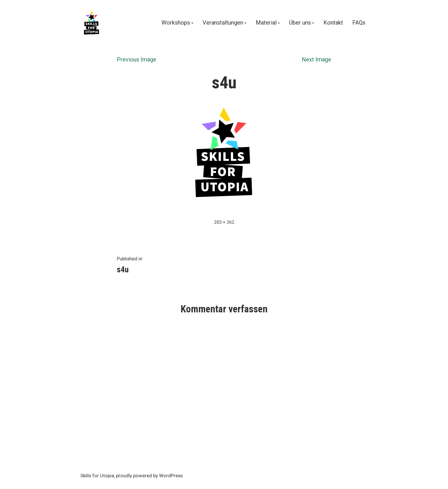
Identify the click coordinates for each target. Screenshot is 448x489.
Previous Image (137, 59)
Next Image (316, 59)
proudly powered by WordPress (149, 476)
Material (266, 23)
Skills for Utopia (97, 476)
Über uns (300, 23)
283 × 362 (224, 222)
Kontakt (333, 23)
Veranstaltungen (223, 23)
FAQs (359, 23)
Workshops (176, 23)
